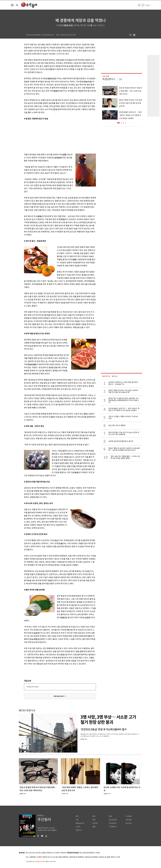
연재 (110, 816)
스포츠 (78, 827)
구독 (120, 79)
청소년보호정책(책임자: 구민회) (90, 853)
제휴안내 (50, 853)
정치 (77, 816)
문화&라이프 (80, 823)
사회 (77, 820)
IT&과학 (95, 823)
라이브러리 (113, 823)
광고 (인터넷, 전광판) (39, 853)
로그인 (148, 5)
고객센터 (57, 853)
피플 (94, 827)
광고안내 (129, 823)
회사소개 (29, 853)
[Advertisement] (55, 136)
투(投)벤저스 (109, 79)
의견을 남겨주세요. (33, 687)
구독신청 (129, 820)
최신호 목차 (113, 820)
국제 (94, 820)
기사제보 (129, 816)
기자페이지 (113, 827)
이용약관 (63, 853)
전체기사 (79, 830)
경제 (94, 816)
